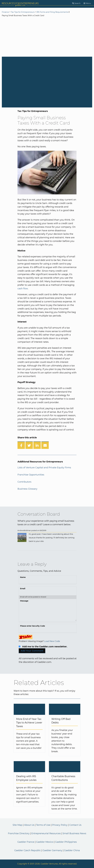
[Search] (76, 3)
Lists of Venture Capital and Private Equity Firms (44, 468)
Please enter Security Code (32, 626)
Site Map (17, 825)
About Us (29, 825)
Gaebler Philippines (66, 842)
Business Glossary (27, 489)
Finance (5, 12)
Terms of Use (43, 825)
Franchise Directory (19, 833)
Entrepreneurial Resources (46, 833)
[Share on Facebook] (21, 445)
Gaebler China (72, 850)
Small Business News (74, 833)
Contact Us (75, 825)
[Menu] (87, 3)
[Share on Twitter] (29, 445)
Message (24, 601)
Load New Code (52, 641)
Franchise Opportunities (31, 475)
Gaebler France (26, 842)
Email (23, 589)
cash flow (23, 289)
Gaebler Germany (52, 850)
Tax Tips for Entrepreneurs (23, 12)
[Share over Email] (45, 445)
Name (23, 577)
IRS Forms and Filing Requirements (52, 12)
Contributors (24, 482)
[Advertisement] (47, 37)
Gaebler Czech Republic (28, 850)
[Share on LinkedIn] (37, 445)
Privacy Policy (60, 825)
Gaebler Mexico (45, 842)
